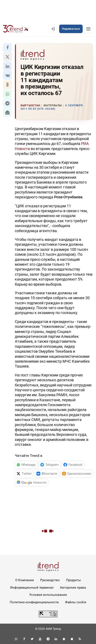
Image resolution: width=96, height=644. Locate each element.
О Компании (25, 580)
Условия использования (48, 595)
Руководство (50, 580)
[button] (7, 48)
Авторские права (73, 588)
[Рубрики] (88, 29)
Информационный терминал (32, 588)
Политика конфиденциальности (34, 602)
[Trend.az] (16, 29)
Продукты (74, 580)
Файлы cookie (76, 602)
